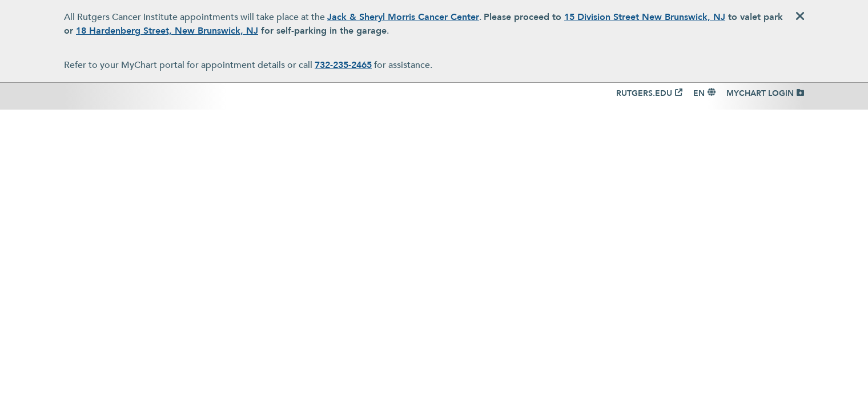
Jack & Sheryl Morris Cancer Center (403, 17)
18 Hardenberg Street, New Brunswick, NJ (167, 31)
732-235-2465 (343, 65)
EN (699, 93)
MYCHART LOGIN (760, 93)
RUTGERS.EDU (644, 93)
